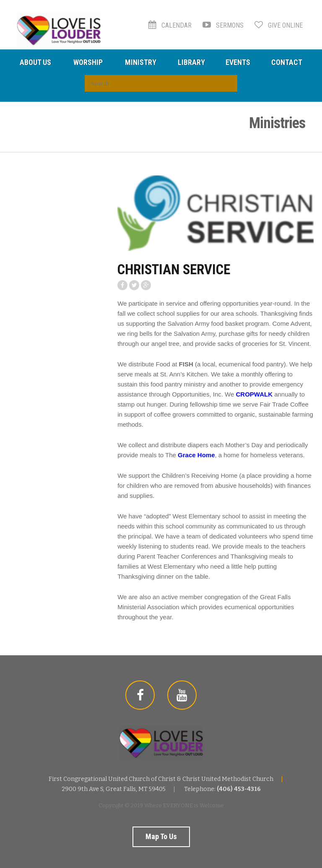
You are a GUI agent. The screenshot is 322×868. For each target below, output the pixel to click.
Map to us (161, 836)
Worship (88, 62)
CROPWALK (254, 394)
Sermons (223, 25)
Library (191, 62)
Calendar (170, 25)
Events (238, 62)
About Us (35, 62)
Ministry (141, 62)
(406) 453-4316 (239, 789)
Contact (287, 62)
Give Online (279, 25)
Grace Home (196, 455)
